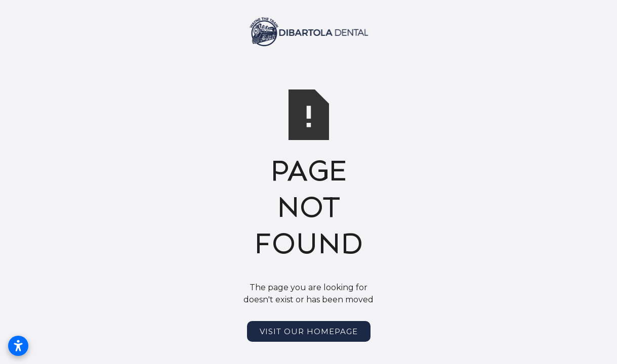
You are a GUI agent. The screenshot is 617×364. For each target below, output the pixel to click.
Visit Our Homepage (309, 331)
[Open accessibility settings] (18, 346)
